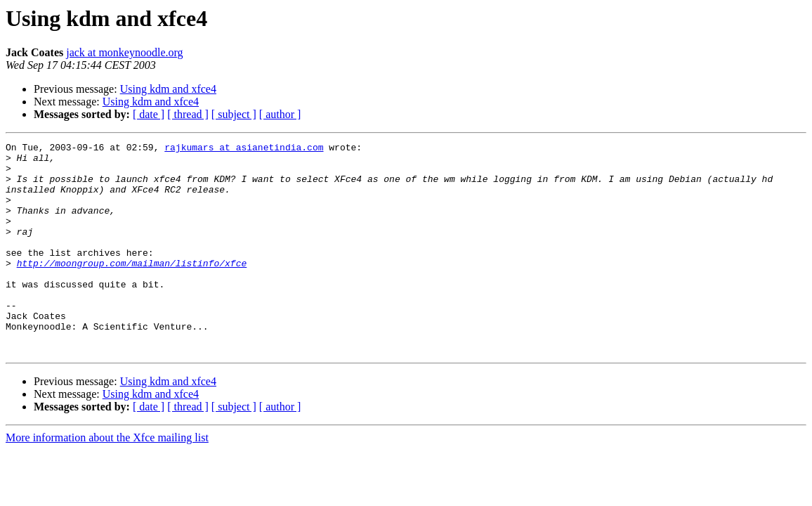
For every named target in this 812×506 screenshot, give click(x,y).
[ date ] (149, 114)
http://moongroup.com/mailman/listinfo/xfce (132, 288)
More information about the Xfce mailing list (107, 480)
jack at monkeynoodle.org (124, 52)
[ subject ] (234, 114)
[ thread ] (188, 114)
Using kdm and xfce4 (168, 89)
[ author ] (280, 114)
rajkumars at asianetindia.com (244, 149)
